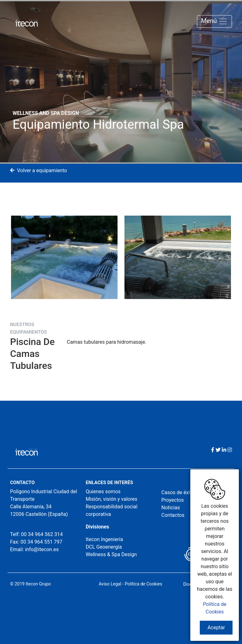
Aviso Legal (110, 584)
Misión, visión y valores (112, 499)
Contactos (173, 515)
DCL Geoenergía (104, 547)
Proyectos (173, 500)
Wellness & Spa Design (111, 554)
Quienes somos (103, 491)
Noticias (171, 508)
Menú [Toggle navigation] (214, 21)
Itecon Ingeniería (104, 539)
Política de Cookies (144, 584)
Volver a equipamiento (38, 170)
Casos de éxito (178, 492)
